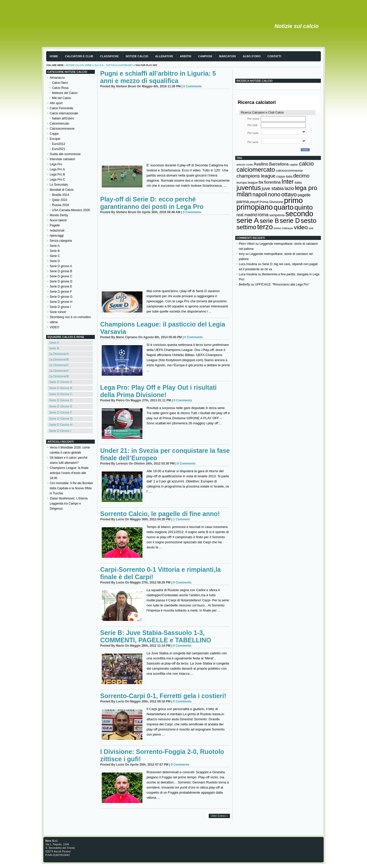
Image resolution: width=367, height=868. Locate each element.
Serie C (55, 256)
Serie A (55, 246)
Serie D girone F (61, 292)
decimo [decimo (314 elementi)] (301, 176)
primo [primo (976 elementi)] (293, 200)
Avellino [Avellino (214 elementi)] (261, 164)
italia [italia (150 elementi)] (298, 182)
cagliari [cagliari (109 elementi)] (294, 165)
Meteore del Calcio (65, 93)
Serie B (55, 251)
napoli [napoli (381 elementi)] (260, 195)
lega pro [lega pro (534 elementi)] (306, 188)
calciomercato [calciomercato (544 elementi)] (256, 169)
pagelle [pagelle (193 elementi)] (304, 195)
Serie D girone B (61, 271)
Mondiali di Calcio (62, 190)
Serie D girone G (61, 297)
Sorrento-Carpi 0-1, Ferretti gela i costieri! (163, 696)
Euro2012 (59, 144)
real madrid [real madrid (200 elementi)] (247, 215)
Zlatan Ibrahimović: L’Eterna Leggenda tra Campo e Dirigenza (69, 504)
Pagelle (55, 225)
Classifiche (109, 56)
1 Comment (181, 519)
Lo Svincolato (59, 185)
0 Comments (192, 86)
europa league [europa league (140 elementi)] (247, 182)
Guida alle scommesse (65, 154)
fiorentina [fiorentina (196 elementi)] (272, 182)
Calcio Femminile (61, 108)
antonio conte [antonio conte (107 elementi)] (245, 165)
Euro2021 (59, 149)
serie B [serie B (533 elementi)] (269, 221)
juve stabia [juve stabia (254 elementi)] (273, 188)
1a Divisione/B (59, 360)
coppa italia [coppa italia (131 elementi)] (284, 177)
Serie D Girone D (61, 400)
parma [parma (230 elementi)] (243, 202)
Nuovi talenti (58, 220)
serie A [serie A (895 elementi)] (248, 220)
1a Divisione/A (59, 354)
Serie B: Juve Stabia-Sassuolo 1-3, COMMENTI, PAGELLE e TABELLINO (156, 636)
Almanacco (57, 78)
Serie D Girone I (60, 431)
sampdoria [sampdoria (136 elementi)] (277, 215)
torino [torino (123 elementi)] (278, 228)
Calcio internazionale (64, 113)
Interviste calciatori (62, 159)
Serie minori (58, 312)
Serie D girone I (60, 307)
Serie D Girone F (61, 413)
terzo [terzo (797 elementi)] (265, 227)
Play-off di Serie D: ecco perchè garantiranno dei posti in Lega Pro (152, 203)
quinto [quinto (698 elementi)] (304, 207)
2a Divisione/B (59, 376)
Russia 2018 (61, 205)
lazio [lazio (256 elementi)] (289, 188)
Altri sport (56, 103)
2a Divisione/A (59, 371)
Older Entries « (219, 816)
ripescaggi (57, 236)
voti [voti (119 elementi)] (311, 228)
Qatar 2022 (60, 200)
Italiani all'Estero (63, 118)
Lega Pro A (57, 169)
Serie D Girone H (61, 425)
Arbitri (186, 56)
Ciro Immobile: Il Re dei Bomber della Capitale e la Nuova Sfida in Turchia (71, 488)
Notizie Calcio (137, 56)
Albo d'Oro (252, 56)
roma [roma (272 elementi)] (263, 215)
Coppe (54, 134)
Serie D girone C (61, 276)
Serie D (55, 261)
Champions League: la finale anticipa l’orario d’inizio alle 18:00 (69, 473)
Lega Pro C (57, 180)
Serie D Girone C (61, 394)
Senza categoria (61, 241)
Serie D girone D (61, 281)
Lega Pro (56, 164)
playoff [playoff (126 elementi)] (254, 202)
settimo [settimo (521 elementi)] (246, 227)
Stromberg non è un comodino (70, 317)
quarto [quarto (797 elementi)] (284, 207)
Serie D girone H (61, 302)
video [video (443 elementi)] (301, 227)
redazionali (57, 230)
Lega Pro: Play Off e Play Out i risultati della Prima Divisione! (158, 391)
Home (54, 56)
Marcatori (227, 56)
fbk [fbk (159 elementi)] (261, 182)
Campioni (205, 56)
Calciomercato (60, 124)
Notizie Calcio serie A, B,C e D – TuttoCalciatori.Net (99, 65)
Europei (55, 139)
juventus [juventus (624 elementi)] (249, 188)
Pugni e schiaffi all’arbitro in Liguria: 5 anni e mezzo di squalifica (158, 77)
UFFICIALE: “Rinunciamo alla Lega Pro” (282, 284)
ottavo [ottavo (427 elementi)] (289, 194)
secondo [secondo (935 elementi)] (299, 214)
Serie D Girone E (61, 406)
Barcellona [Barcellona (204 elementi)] (279, 164)
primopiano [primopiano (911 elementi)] (255, 207)
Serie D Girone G (61, 419)
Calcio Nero (60, 83)
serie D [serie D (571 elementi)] (290, 221)
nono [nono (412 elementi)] (274, 194)
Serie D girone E (61, 287)
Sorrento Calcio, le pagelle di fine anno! (160, 514)
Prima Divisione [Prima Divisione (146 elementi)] (271, 202)
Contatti (274, 56)
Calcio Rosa (60, 88)
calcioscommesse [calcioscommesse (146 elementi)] (289, 171)
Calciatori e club (79, 56)
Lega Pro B (57, 174)
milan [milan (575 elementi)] (244, 194)
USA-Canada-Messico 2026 (71, 210)
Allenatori (164, 56)
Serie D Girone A (61, 382)
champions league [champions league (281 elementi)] (256, 176)
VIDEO (54, 327)
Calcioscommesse (62, 129)
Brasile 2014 (61, 195)
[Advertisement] (165, 127)
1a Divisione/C (59, 365)
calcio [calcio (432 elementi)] (306, 164)
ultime (54, 322)
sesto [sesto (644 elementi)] (309, 221)
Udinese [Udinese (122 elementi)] (288, 228)
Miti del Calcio (62, 98)
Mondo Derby (59, 215)
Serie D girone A (61, 266)
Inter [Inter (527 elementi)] (287, 181)
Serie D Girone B (61, 388)
